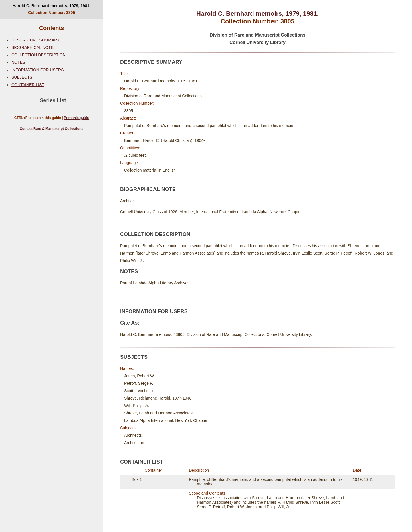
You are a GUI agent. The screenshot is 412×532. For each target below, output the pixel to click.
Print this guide (76, 118)
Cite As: (130, 323)
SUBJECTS (22, 77)
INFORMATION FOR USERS (38, 70)
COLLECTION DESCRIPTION (38, 55)
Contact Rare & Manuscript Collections (51, 129)
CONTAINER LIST (28, 85)
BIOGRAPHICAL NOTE (32, 47)
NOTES (18, 62)
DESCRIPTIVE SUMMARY (36, 40)
